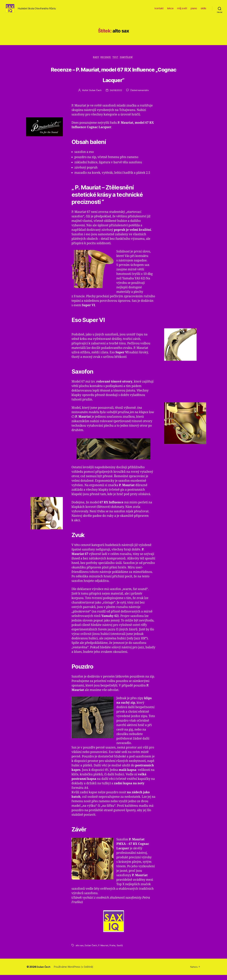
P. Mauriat (104, 950)
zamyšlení (130, 62)
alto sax (80, 950)
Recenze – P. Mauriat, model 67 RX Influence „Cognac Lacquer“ (113, 79)
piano (194, 10)
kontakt (159, 10)
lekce (170, 10)
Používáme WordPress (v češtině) (75, 972)
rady (94, 62)
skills (203, 10)
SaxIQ (121, 950)
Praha (113, 950)
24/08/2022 (116, 95)
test (117, 62)
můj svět (182, 10)
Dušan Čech (94, 95)
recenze (105, 62)
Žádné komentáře (140, 95)
